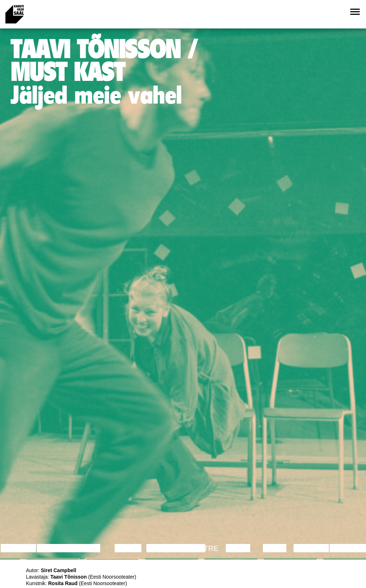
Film (92, 548)
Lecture (18, 548)
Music (238, 548)
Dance (128, 548)
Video (275, 548)
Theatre (201, 548)
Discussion (60, 548)
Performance (176, 548)
